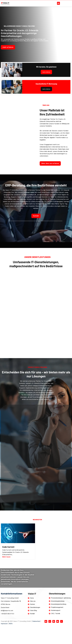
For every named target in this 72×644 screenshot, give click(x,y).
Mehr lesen (6, 570)
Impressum (5, 640)
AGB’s (12, 640)
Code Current (9, 560)
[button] (58, 3)
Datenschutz (37, 637)
